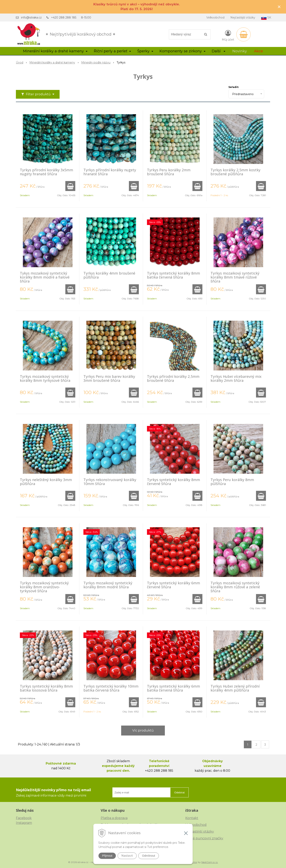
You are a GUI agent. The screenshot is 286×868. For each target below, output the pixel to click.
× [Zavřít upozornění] (279, 7)
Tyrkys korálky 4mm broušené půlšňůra (109, 275)
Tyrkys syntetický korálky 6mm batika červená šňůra (173, 688)
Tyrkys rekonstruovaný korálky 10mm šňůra (110, 482)
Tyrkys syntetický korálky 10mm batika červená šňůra (111, 688)
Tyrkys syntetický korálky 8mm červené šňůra (173, 482)
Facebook (24, 818)
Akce (258, 51)
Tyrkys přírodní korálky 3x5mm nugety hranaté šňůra (46, 172)
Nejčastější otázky (243, 18)
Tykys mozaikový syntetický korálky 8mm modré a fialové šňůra (45, 277)
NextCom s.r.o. (210, 862)
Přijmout (107, 856)
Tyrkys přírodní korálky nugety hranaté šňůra (110, 172)
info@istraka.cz (31, 18)
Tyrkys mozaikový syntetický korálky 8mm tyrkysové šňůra (45, 378)
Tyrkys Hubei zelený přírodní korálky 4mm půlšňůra (235, 688)
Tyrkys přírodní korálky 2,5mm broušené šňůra (173, 378)
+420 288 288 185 (64, 18)
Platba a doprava (114, 818)
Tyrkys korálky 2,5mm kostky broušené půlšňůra (235, 172)
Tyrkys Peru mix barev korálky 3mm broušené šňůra (109, 378)
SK (266, 18)
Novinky (240, 51)
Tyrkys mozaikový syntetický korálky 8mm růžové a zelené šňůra (235, 587)
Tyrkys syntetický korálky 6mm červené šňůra (173, 585)
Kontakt (192, 818)
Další (218, 51)
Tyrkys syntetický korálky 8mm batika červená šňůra (173, 275)
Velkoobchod (215, 18)
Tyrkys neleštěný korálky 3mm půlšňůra (46, 482)
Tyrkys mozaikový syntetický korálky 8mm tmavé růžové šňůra (235, 277)
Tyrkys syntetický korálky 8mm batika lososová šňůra (46, 688)
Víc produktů (143, 730)
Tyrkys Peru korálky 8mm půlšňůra (232, 482)
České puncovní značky (204, 838)
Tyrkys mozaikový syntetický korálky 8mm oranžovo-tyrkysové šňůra (44, 587)
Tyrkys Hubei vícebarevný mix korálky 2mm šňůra (236, 378)
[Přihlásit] (228, 35)
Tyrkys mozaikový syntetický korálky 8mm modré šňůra (108, 585)
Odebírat (180, 793)
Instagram (24, 823)
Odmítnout (148, 856)
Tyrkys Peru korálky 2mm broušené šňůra (169, 172)
